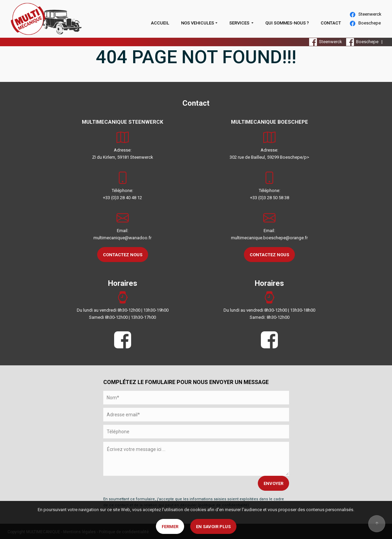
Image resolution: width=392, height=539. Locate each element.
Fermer (170, 527)
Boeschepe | (365, 42)
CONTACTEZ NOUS (123, 255)
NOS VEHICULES (198, 23)
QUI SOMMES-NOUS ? (287, 23)
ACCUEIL (160, 23)
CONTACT (331, 23)
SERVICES (240, 23)
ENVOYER (273, 483)
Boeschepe (365, 23)
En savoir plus (213, 527)
